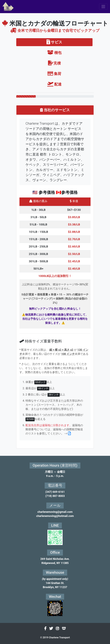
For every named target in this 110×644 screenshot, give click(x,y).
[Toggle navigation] (103, 7)
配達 (54, 84)
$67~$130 (74, 210)
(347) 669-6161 (55, 492)
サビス (54, 42)
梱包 (54, 53)
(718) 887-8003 (55, 496)
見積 (54, 63)
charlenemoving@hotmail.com (55, 516)
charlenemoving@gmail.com (55, 512)
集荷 (54, 74)
